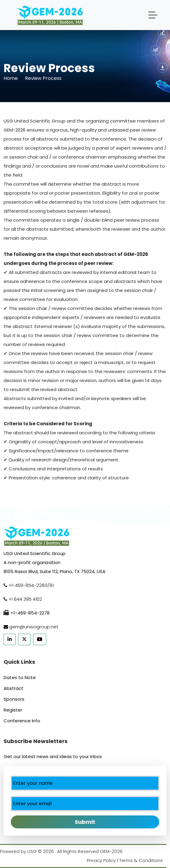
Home (11, 78)
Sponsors (14, 699)
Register (13, 710)
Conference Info (22, 721)
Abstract (14, 688)
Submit (85, 822)
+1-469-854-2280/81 (31, 585)
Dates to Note (20, 677)
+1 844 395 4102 (25, 599)
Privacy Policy (101, 860)
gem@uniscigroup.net (34, 627)
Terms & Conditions (141, 860)
